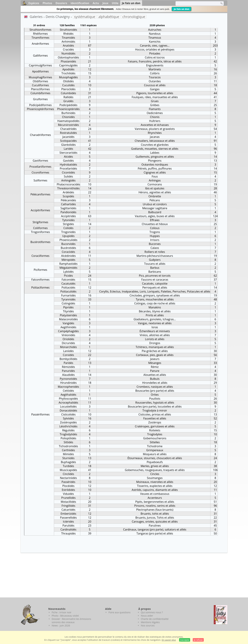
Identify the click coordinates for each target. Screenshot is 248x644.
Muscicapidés (68, 470)
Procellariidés (68, 169)
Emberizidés (68, 514)
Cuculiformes (40, 85)
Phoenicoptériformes (40, 109)
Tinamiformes (40, 38)
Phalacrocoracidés (68, 184)
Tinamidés (68, 38)
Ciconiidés (68, 172)
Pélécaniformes (40, 194)
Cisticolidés (68, 414)
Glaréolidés (68, 145)
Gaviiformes (40, 161)
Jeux (105, 3)
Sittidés (68, 442)
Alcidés (68, 157)
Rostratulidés (68, 133)
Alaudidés (68, 375)
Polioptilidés (68, 438)
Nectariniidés (68, 478)
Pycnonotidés (68, 379)
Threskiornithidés (68, 188)
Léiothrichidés (68, 426)
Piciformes (40, 270)
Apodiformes (40, 71)
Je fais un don (182, 9)
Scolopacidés (68, 141)
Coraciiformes (40, 256)
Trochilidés (68, 73)
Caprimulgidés (68, 65)
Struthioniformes (40, 30)
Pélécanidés (68, 200)
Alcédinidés (68, 256)
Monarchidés (68, 347)
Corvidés (68, 355)
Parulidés (68, 526)
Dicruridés (68, 343)
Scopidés (68, 196)
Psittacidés (68, 288)
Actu (96, 3)
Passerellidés (68, 518)
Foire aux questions (120, 612)
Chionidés (68, 117)
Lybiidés (68, 272)
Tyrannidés (68, 299)
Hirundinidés (68, 383)
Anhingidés (68, 180)
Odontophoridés (68, 57)
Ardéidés (68, 192)
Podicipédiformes (40, 105)
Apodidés (68, 69)
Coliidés (68, 228)
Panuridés (68, 371)
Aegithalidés (68, 395)
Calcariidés (68, 510)
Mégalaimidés (68, 268)
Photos (47, 3)
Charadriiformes (40, 135)
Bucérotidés (68, 248)
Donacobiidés (68, 410)
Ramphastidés (68, 264)
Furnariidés (68, 295)
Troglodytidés (68, 434)
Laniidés (68, 351)
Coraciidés (68, 252)
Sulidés (68, 176)
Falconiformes (40, 280)
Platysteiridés (68, 315)
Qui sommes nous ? (152, 612)
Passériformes (40, 414)
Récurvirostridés (68, 125)
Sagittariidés (68, 208)
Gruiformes (40, 99)
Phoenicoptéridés (68, 109)
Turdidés (68, 466)
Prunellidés (68, 498)
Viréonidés (68, 335)
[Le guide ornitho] (221, 615)
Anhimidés (68, 42)
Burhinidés (68, 113)
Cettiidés (68, 391)
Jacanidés (68, 137)
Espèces (34, 3)
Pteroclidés (68, 89)
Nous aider (147, 616)
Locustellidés (68, 407)
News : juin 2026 (61, 625)
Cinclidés (68, 474)
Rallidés (68, 97)
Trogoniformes (40, 232)
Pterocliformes (40, 89)
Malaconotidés (68, 319)
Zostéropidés (68, 422)
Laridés (68, 149)
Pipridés (68, 307)
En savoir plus (169, 640)
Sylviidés (68, 418)
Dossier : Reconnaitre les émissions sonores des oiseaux (71, 621)
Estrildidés (68, 490)
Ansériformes (40, 44)
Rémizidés (68, 367)
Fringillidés (68, 506)
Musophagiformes (40, 77)
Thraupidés (68, 533)
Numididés (68, 53)
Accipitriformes (40, 210)
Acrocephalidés (68, 403)
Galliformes (40, 56)
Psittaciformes (40, 288)
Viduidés (68, 494)
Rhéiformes (40, 34)
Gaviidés (68, 161)
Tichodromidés (68, 446)
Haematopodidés (68, 121)
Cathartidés (68, 204)
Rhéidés (68, 34)
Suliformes (40, 180)
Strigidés (68, 224)
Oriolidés (68, 339)
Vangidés (68, 323)
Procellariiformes (40, 167)
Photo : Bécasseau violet (65, 616)
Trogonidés (68, 232)
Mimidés (68, 454)
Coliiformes (40, 228)
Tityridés (68, 311)
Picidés (68, 276)
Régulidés (68, 430)
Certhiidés (68, 450)
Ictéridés (68, 522)
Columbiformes (40, 93)
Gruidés (68, 101)
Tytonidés (68, 220)
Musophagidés (68, 77)
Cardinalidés (68, 529)
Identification (80, 3)
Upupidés (68, 236)
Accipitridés (68, 216)
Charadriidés (68, 129)
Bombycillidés (68, 359)
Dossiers (61, 3)
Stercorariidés (68, 153)
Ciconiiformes (40, 172)
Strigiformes (40, 222)
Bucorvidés (68, 244)
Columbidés (68, 93)
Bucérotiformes (40, 242)
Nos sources (148, 625)
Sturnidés (68, 458)
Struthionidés (68, 30)
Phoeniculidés (68, 240)
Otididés (68, 81)
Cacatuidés (68, 284)
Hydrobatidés (68, 165)
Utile (115, 3)
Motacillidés (68, 502)
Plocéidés (68, 486)
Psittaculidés (68, 291)
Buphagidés (68, 462)
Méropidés (68, 260)
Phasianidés (68, 61)
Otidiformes (40, 81)
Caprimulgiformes (40, 65)
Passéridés (68, 482)
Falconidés (68, 280)
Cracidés (68, 49)
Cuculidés (68, 85)
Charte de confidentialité (155, 619)
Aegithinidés (68, 327)
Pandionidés (68, 212)
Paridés (68, 363)
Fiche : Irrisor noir (61, 612)
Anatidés (68, 46)
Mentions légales (150, 622)
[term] (195, 3)
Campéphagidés (68, 331)
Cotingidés (68, 303)
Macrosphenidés (68, 387)
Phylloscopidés (68, 399)
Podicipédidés (68, 105)
